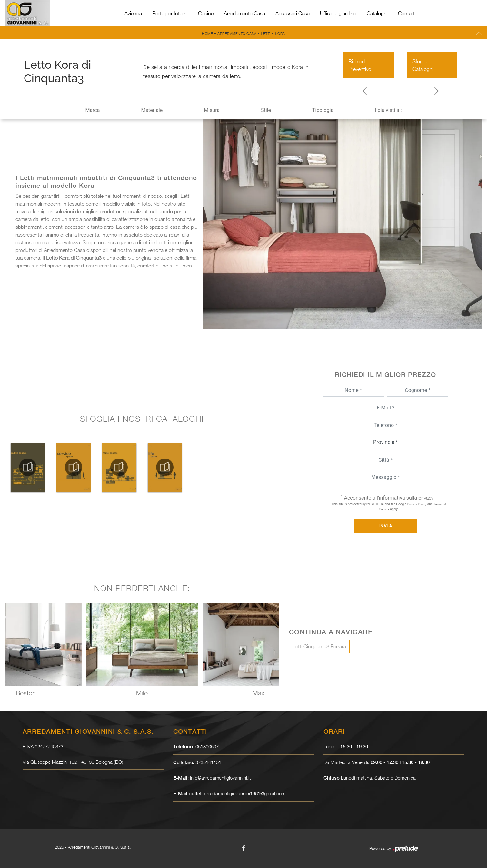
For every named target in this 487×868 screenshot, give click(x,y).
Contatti (407, 13)
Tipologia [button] (323, 110)
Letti (266, 33)
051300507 (207, 746)
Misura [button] (212, 110)
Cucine (206, 13)
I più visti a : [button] (388, 110)
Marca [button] (92, 110)
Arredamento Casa (244, 13)
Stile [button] (266, 110)
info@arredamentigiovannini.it (220, 778)
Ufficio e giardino (338, 13)
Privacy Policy (417, 504)
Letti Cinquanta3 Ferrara (319, 646)
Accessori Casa (293, 13)
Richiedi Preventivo (360, 65)
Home (207, 33)
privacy (426, 498)
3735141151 (208, 762)
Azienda (133, 13)
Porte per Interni (170, 13)
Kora (280, 33)
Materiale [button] (152, 110)
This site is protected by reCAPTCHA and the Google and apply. (389, 506)
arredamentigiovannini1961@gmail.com (245, 793)
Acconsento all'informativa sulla (389, 498)
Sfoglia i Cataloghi (423, 65)
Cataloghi (377, 13)
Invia (385, 526)
